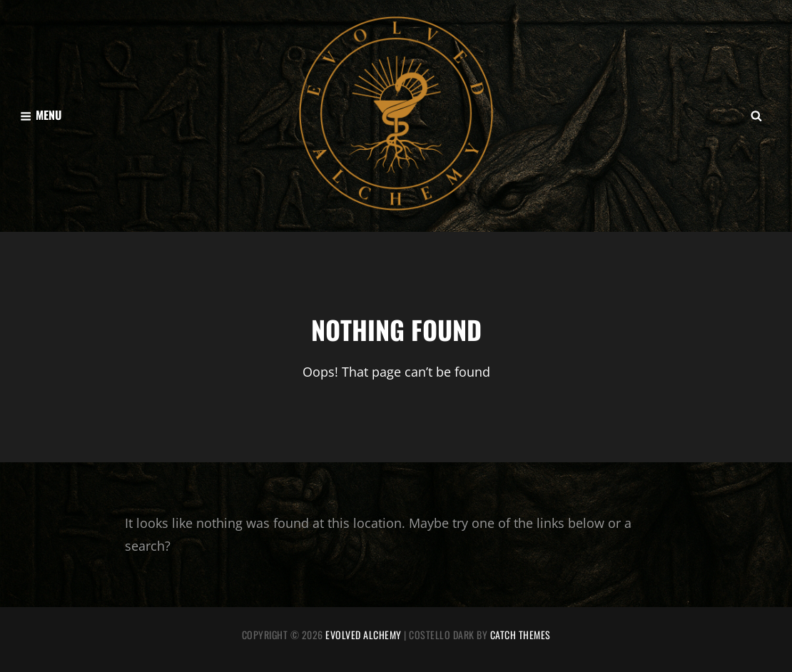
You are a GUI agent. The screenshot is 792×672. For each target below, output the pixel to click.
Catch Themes (521, 635)
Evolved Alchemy (364, 635)
